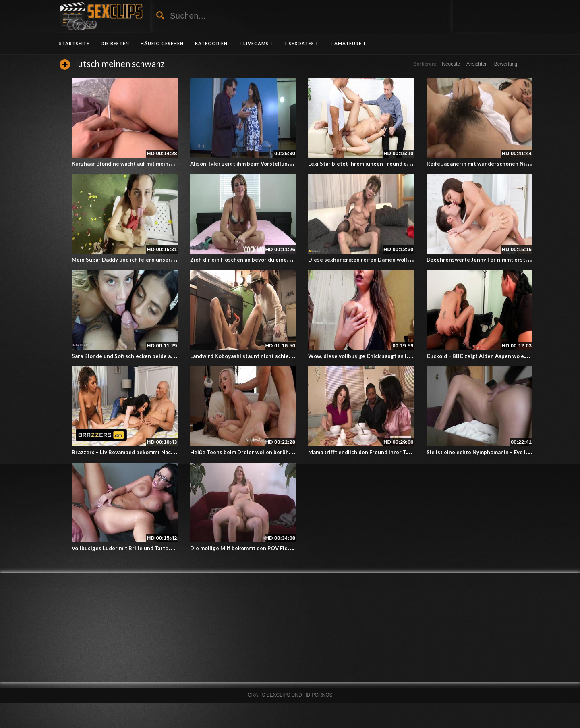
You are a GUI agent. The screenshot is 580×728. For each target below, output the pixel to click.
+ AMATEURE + (348, 43)
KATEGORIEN (211, 43)
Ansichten (477, 64)
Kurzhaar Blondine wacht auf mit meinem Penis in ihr (139, 164)
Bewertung (506, 64)
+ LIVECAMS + (256, 43)
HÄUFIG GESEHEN (162, 43)
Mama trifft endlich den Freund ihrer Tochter (366, 452)
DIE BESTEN (115, 43)
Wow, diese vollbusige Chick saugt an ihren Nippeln (374, 356)
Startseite (74, 43)
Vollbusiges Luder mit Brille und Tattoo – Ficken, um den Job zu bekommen (166, 548)
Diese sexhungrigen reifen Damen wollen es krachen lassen (384, 260)
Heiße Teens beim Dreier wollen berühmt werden (253, 452)
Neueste (451, 64)
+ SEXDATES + (301, 43)
